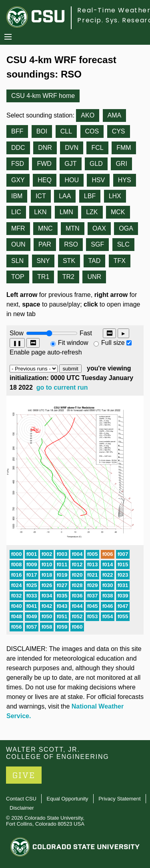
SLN (17, 261)
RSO (71, 244)
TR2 (68, 277)
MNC (45, 228)
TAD (95, 261)
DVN (72, 148)
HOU (72, 180)
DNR (45, 148)
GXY (18, 180)
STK (69, 261)
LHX (115, 196)
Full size (113, 343)
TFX (120, 261)
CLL (66, 131)
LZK (92, 212)
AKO (88, 115)
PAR (45, 244)
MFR (18, 228)
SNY (43, 261)
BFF (17, 131)
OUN (18, 244)
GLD (96, 164)
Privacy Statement (120, 799)
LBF (90, 196)
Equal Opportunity (68, 799)
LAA (65, 196)
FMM (124, 148)
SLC (123, 244)
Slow (17, 333)
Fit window (73, 343)
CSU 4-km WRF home (43, 96)
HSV (98, 180)
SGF (97, 244)
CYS (119, 131)
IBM (17, 196)
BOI (42, 131)
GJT (70, 164)
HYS (125, 180)
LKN (40, 212)
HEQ (45, 180)
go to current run (62, 387)
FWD (44, 164)
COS (92, 131)
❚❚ (17, 343)
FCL (97, 148)
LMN (66, 212)
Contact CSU (21, 799)
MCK (118, 212)
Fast (85, 333)
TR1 (43, 277)
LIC (16, 212)
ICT (41, 196)
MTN (73, 228)
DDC (18, 148)
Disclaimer (22, 808)
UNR (94, 277)
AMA (115, 115)
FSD (18, 164)
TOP (18, 277)
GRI (121, 164)
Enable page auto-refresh (46, 352)
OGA (126, 228)
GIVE (24, 775)
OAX (99, 228)
